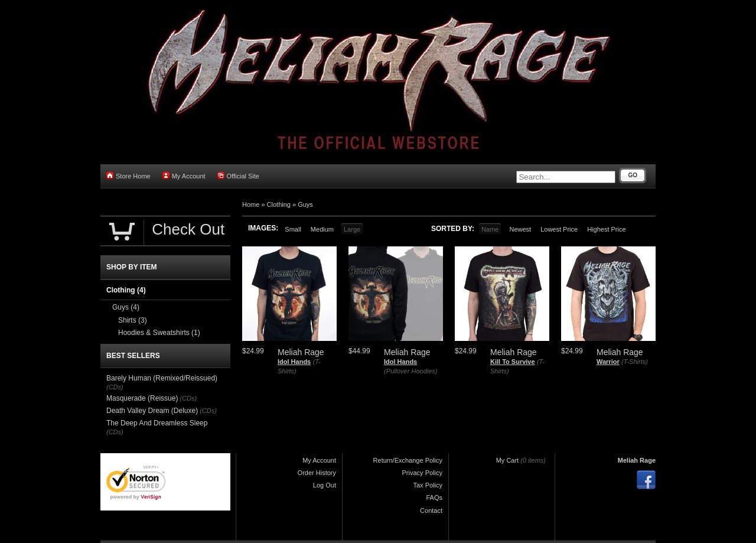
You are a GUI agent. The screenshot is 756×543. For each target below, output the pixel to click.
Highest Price (606, 229)
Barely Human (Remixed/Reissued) (162, 378)
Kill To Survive (513, 362)
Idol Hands (294, 362)
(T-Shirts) (635, 362)
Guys (305, 204)
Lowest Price (559, 229)
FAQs (434, 498)
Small (293, 229)
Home (251, 204)
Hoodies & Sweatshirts (159, 333)
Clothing (279, 204)
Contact (431, 511)
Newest (520, 229)
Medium (322, 229)
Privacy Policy (422, 473)
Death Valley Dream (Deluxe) (152, 411)
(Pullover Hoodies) (410, 371)
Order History (317, 473)
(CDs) (115, 387)
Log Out (325, 485)
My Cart (508, 460)
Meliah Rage (637, 460)
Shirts (133, 320)
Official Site (238, 176)
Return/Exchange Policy (408, 460)
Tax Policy (428, 485)
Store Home (128, 176)
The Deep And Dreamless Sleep (157, 423)
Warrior (608, 362)
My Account (184, 176)
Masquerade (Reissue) (142, 398)
